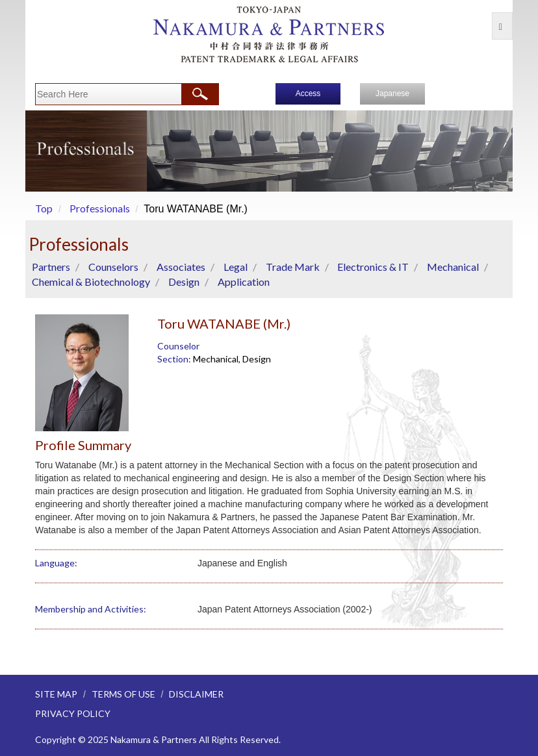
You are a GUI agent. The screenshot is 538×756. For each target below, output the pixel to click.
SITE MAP (56, 694)
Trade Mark (293, 267)
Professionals (100, 208)
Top (44, 208)
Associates (181, 267)
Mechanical (453, 267)
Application (244, 282)
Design (184, 282)
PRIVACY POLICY (73, 713)
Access (308, 94)
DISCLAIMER (196, 694)
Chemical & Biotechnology (91, 282)
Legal (236, 267)
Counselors (113, 267)
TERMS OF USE (123, 694)
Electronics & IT (373, 267)
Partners (51, 267)
